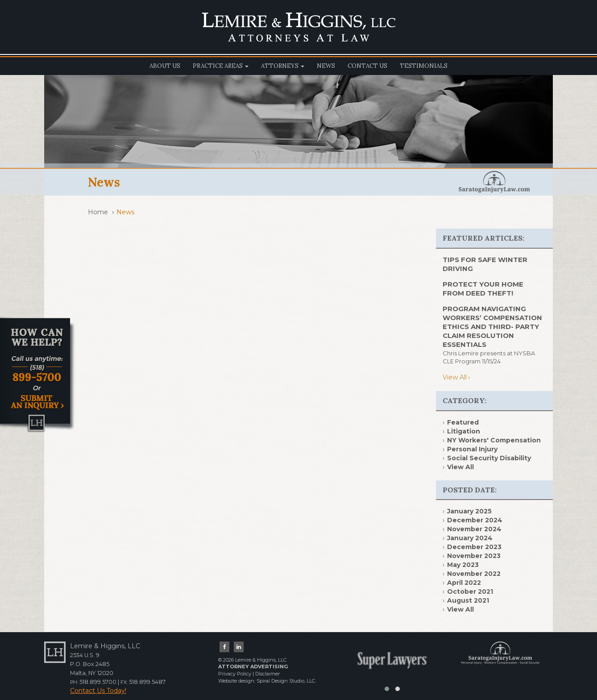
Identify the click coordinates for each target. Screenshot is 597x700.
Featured (463, 422)
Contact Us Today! (98, 691)
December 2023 (474, 547)
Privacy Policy (235, 674)
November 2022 (474, 574)
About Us (165, 66)
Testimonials (424, 66)
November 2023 (474, 556)
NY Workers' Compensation (494, 440)
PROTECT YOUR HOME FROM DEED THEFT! (483, 289)
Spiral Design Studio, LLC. (286, 681)
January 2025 (469, 511)
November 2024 (474, 529)
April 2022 (464, 583)
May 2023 (463, 565)
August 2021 (468, 600)
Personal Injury (472, 449)
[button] (387, 689)
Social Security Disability (489, 458)
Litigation (464, 431)
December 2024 (475, 520)
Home (98, 212)
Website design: (237, 681)
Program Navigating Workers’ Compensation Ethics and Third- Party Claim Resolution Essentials (492, 327)
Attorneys (283, 66)
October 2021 (470, 592)
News (326, 66)
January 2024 (470, 538)
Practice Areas (221, 66)
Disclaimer (267, 674)
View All (455, 377)
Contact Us (367, 66)
